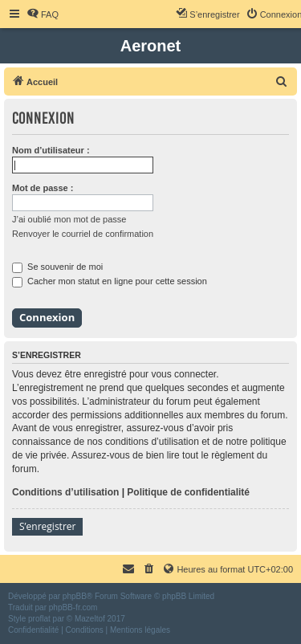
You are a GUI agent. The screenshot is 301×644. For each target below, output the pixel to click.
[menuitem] (43, 14)
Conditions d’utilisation (65, 492)
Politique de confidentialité (188, 492)
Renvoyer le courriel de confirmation (83, 234)
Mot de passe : (43, 188)
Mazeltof (90, 619)
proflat (39, 619)
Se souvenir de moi (57, 267)
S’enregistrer (47, 526)
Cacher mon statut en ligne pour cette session (110, 281)
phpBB (75, 596)
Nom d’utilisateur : (51, 150)
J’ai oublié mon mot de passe (69, 219)
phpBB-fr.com (73, 607)
